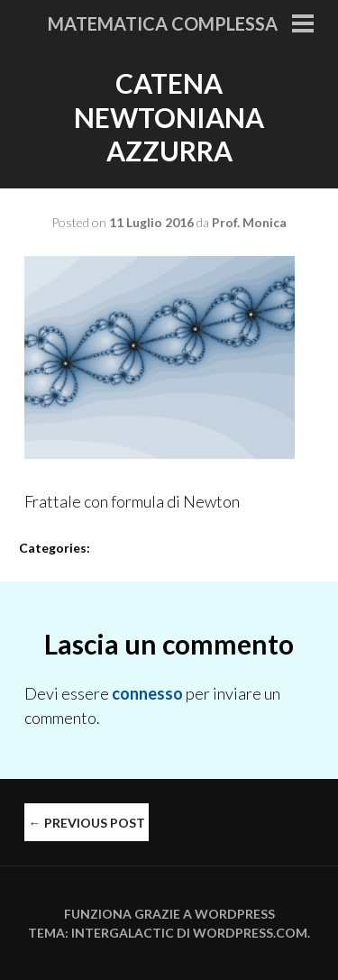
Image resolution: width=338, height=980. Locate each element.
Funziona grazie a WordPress (169, 914)
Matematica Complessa (163, 23)
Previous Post (87, 823)
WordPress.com (250, 933)
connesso (147, 693)
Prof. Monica (249, 222)
